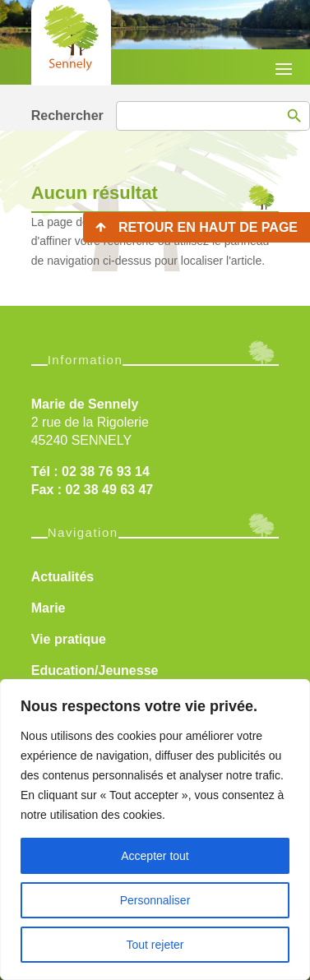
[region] (155, 830)
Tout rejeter (155, 945)
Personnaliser (155, 900)
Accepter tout (155, 856)
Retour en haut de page (208, 227)
